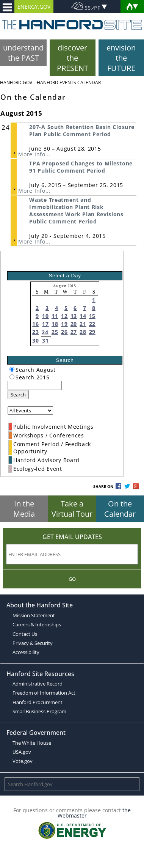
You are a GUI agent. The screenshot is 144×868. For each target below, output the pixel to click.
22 (92, 324)
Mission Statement (34, 615)
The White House (32, 743)
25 (55, 332)
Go (72, 579)
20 (74, 324)
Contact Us (25, 634)
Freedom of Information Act (44, 693)
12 (64, 316)
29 (92, 332)
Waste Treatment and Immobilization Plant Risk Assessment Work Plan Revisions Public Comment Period (76, 211)
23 (35, 332)
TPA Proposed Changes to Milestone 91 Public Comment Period (81, 167)
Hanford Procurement (38, 702)
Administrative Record (38, 684)
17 (45, 324)
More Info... (34, 154)
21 (83, 324)
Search (18, 395)
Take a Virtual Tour (72, 509)
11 (55, 316)
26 (64, 332)
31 (45, 340)
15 (92, 316)
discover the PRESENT (73, 58)
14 (83, 316)
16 (35, 324)
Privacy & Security (33, 643)
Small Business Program (39, 711)
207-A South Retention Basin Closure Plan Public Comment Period (82, 131)
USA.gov (22, 752)
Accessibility (26, 652)
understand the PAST (23, 53)
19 (64, 324)
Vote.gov (23, 761)
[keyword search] (35, 385)
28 (83, 332)
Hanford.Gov (16, 83)
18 (55, 324)
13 (74, 316)
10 (45, 316)
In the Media (24, 509)
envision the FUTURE (121, 58)
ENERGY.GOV (34, 7)
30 (35, 340)
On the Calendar (120, 509)
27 (74, 332)
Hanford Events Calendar (69, 83)
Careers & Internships (37, 624)
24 (45, 332)
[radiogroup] (12, 369)
